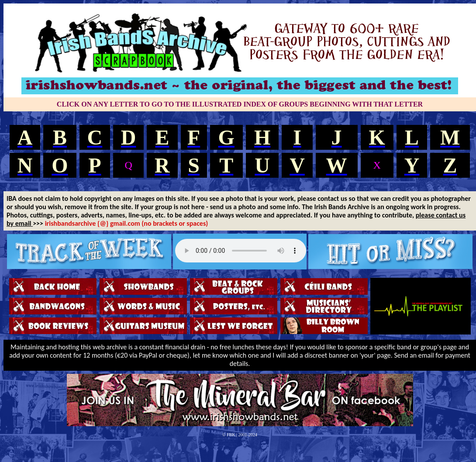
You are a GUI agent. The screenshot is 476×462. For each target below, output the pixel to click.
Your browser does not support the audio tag (241, 251)
